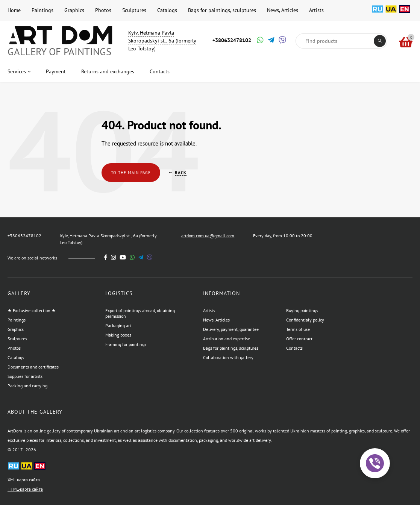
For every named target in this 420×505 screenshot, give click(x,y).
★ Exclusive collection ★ (32, 310)
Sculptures (134, 10)
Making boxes (118, 335)
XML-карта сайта (24, 480)
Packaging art (118, 325)
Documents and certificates (33, 367)
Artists (316, 10)
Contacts (294, 348)
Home (14, 10)
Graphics (74, 10)
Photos (103, 10)
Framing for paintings (126, 344)
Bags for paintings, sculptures (222, 10)
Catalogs (167, 10)
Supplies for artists (25, 376)
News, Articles (283, 10)
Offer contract (299, 339)
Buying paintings (302, 310)
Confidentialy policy (305, 320)
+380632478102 (232, 40)
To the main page (131, 173)
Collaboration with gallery (228, 357)
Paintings (42, 10)
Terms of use (298, 329)
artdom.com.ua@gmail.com (208, 236)
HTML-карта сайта (25, 489)
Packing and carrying (27, 386)
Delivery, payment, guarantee (231, 329)
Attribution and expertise (227, 339)
